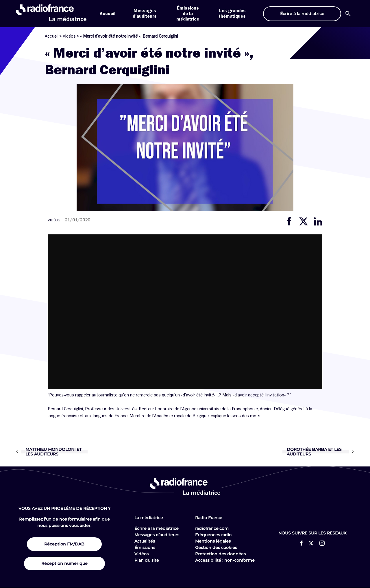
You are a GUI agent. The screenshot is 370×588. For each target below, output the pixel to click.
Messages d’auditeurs (157, 535)
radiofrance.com (212, 528)
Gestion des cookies (216, 547)
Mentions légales (213, 541)
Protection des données (220, 554)
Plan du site (147, 560)
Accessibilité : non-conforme (225, 560)
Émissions (145, 547)
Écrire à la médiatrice (157, 528)
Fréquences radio (213, 535)
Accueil (108, 14)
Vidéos (69, 36)
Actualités (145, 541)
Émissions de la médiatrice (188, 14)
